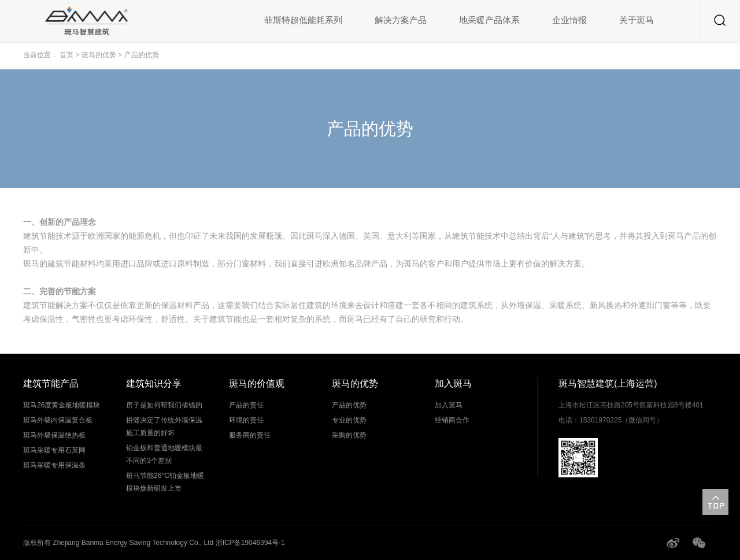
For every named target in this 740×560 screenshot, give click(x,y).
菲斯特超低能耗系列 (303, 20)
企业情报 (569, 20)
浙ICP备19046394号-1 (250, 543)
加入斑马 (449, 405)
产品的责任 (246, 405)
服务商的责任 (250, 435)
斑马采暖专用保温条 (54, 465)
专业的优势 (349, 420)
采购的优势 (349, 435)
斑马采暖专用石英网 (54, 450)
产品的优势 (349, 405)
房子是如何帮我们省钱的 (164, 405)
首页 (66, 55)
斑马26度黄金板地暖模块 (62, 405)
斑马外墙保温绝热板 (54, 435)
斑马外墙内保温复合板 (58, 420)
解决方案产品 (401, 20)
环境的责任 (246, 420)
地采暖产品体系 (489, 20)
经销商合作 (452, 420)
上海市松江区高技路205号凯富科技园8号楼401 (631, 405)
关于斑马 (637, 20)
